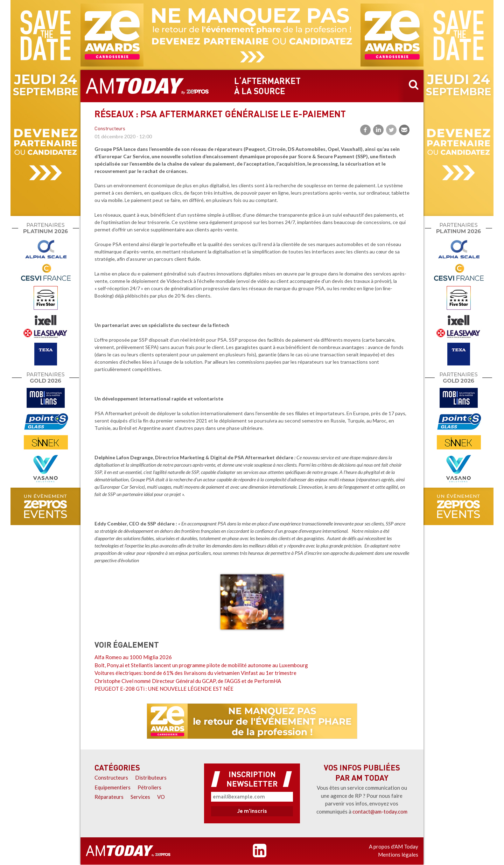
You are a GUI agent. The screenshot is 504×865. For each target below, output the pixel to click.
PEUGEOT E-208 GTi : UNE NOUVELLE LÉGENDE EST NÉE (164, 689)
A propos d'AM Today (394, 846)
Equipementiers (113, 787)
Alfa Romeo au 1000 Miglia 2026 (133, 657)
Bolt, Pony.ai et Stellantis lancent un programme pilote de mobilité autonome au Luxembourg (201, 665)
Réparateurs (109, 797)
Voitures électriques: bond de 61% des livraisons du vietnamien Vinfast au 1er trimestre (195, 673)
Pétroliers (149, 787)
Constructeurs (110, 129)
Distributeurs (151, 777)
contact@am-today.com (380, 811)
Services (140, 797)
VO (161, 797)
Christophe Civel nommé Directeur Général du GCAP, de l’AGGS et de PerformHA (188, 681)
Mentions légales (398, 854)
